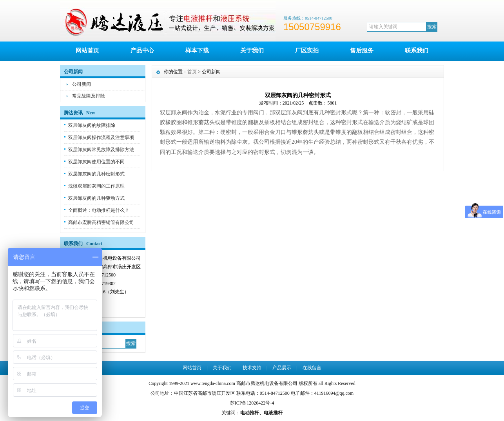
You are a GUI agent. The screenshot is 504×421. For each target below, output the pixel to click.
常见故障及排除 (89, 96)
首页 (192, 72)
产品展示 (282, 368)
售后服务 (362, 51)
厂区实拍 (307, 51)
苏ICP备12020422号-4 (252, 403)
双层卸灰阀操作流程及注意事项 (101, 137)
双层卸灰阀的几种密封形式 (96, 174)
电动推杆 (250, 413)
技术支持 (252, 368)
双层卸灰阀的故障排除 (92, 125)
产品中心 (142, 51)
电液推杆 (273, 413)
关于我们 (252, 51)
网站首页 (87, 51)
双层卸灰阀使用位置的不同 (96, 162)
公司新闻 (82, 84)
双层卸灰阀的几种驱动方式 (96, 198)
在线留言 (312, 368)
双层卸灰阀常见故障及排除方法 (101, 150)
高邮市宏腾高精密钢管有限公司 (101, 222)
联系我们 (417, 51)
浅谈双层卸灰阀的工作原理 (96, 186)
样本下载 (197, 51)
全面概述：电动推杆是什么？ (99, 210)
